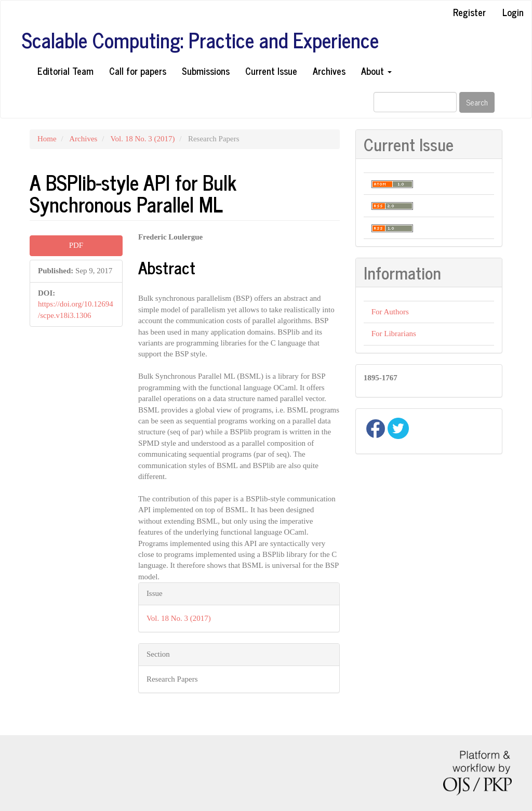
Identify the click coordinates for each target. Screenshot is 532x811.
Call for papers (138, 71)
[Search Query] (415, 102)
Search (477, 102)
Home (47, 139)
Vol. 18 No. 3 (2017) (143, 139)
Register (469, 12)
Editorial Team (65, 71)
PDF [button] (76, 245)
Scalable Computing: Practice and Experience (200, 40)
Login (513, 12)
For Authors (390, 312)
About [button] (376, 71)
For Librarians (394, 334)
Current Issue (271, 71)
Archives (329, 71)
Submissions (206, 71)
